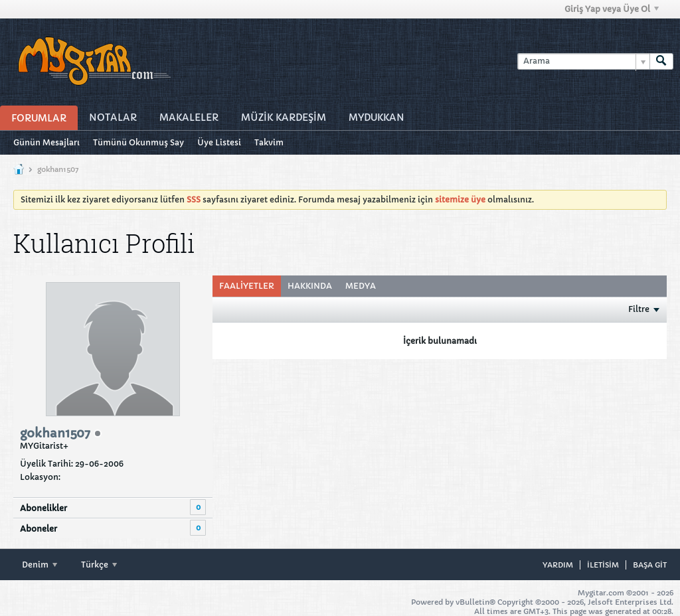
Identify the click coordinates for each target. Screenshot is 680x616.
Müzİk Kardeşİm (284, 117)
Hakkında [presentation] (310, 286)
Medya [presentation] (361, 286)
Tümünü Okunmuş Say (138, 142)
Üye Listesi (219, 142)
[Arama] (583, 61)
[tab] (247, 286)
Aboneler (39, 529)
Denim (40, 565)
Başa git (650, 565)
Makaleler (189, 117)
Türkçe (99, 565)
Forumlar (39, 118)
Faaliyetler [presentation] (247, 286)
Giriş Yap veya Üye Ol (612, 9)
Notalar (113, 117)
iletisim (603, 565)
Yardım (558, 565)
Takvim (269, 142)
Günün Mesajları (46, 142)
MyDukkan (377, 117)
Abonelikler (43, 508)
